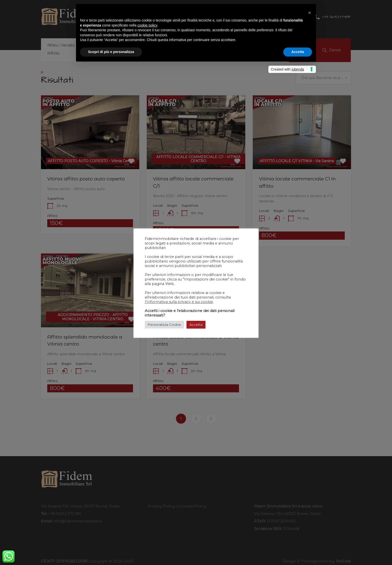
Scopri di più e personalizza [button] (111, 52)
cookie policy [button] (147, 25)
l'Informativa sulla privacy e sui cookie (179, 302)
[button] (309, 12)
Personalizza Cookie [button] (164, 325)
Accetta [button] (196, 325)
